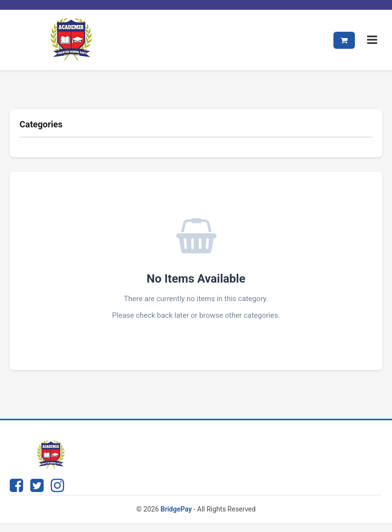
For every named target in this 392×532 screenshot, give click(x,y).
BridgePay (176, 509)
